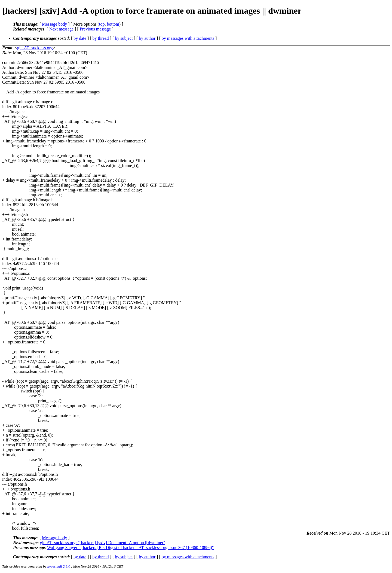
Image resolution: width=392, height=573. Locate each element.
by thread (101, 38)
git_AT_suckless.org (35, 48)
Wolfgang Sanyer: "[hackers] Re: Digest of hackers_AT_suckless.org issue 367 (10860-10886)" (130, 548)
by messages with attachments (188, 38)
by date (80, 38)
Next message (61, 29)
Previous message (95, 29)
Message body (54, 24)
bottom (113, 24)
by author (147, 38)
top (102, 24)
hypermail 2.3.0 (59, 566)
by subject (124, 38)
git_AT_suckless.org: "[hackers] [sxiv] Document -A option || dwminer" (103, 543)
